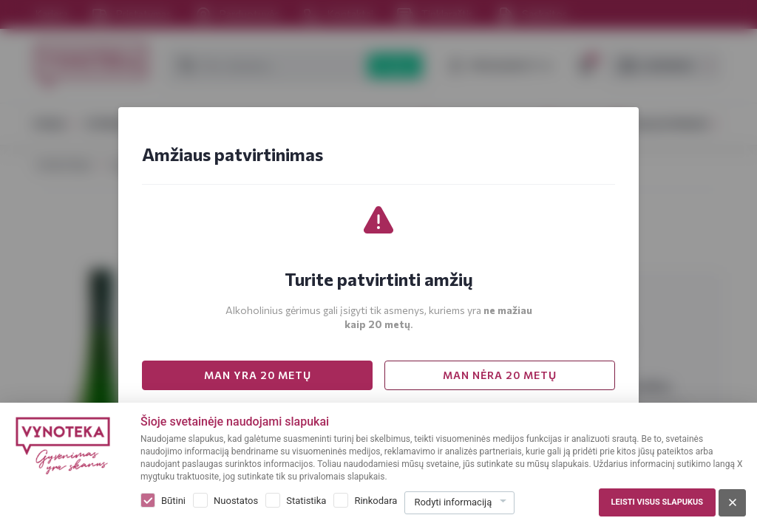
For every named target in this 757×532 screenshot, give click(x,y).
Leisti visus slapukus (657, 502)
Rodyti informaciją (453, 502)
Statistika (306, 501)
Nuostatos (236, 501)
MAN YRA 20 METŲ (258, 375)
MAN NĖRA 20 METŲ (500, 375)
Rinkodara (376, 501)
